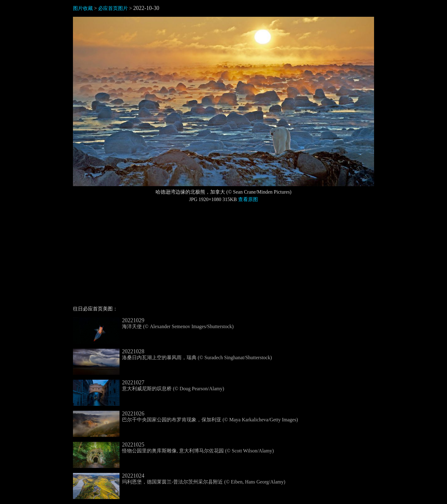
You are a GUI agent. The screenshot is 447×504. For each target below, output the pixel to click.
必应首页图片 (113, 8)
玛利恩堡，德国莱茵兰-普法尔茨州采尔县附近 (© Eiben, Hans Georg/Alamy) (179, 479)
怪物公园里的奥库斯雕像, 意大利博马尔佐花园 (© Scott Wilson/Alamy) (173, 448)
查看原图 (248, 199)
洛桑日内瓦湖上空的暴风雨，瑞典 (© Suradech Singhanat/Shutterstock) (172, 355)
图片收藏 (83, 8)
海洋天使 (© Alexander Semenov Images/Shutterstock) (153, 323)
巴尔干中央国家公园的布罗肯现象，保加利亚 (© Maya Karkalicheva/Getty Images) (185, 417)
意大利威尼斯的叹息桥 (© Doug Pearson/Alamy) (149, 386)
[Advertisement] (223, 257)
